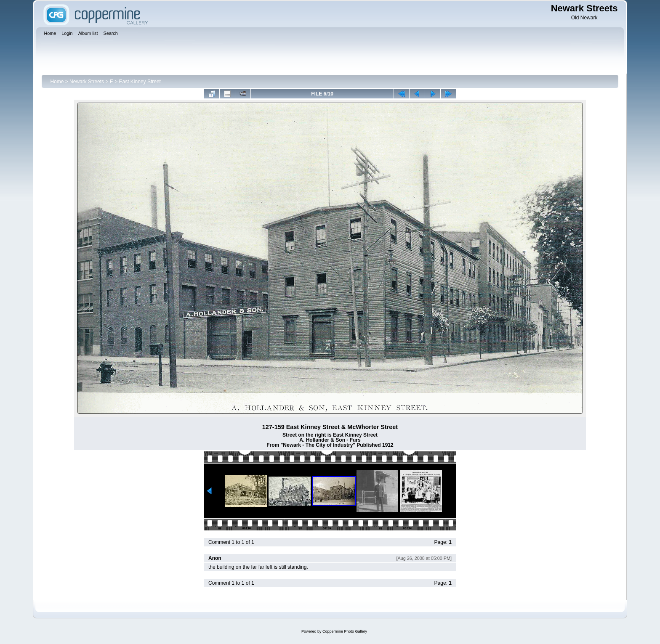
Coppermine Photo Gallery (345, 631)
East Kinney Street (140, 82)
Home (57, 82)
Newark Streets (87, 82)
